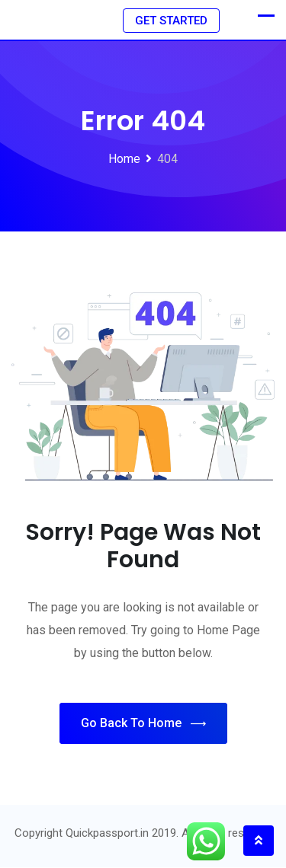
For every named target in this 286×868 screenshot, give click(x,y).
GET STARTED (171, 21)
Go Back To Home (143, 724)
